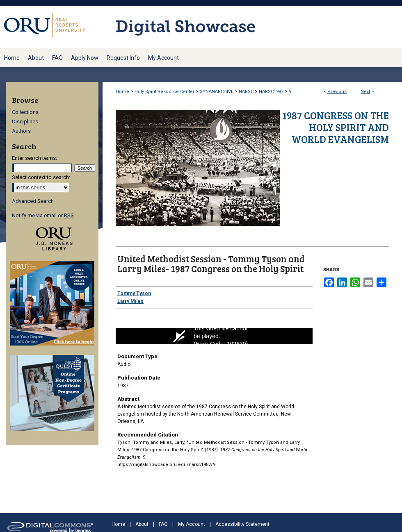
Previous (337, 92)
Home (122, 92)
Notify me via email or (43, 215)
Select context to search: (41, 177)
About (142, 524)
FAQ (163, 524)
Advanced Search (33, 201)
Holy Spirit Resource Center (164, 92)
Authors (21, 131)
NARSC (246, 92)
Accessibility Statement (242, 524)
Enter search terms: (34, 158)
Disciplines (25, 122)
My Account (192, 524)
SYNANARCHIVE (217, 92)
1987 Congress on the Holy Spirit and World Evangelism (336, 127)
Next (365, 92)
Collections (25, 112)
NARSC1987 (271, 92)
